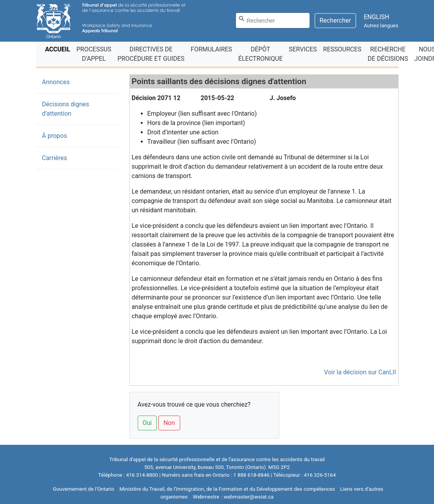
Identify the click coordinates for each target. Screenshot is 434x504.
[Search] (273, 20)
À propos (55, 136)
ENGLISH (376, 17)
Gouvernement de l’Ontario (83, 489)
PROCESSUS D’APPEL (94, 54)
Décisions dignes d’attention (66, 109)
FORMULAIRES (211, 49)
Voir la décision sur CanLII (360, 372)
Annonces (68, 81)
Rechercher (335, 20)
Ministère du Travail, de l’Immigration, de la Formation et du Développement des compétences (227, 489)
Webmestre (206, 497)
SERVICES (303, 49)
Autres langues (381, 26)
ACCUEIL (59, 49)
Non (169, 423)
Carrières (55, 158)
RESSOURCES (342, 49)
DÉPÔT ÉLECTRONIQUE (260, 54)
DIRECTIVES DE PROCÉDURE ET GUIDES (151, 54)
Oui (147, 423)
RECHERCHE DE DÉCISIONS (388, 54)
